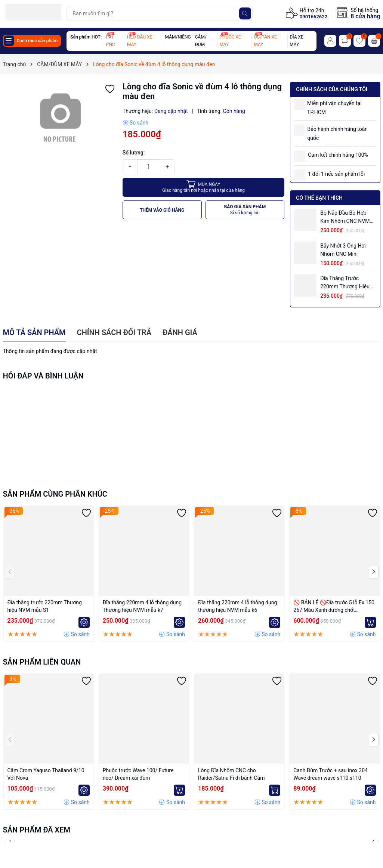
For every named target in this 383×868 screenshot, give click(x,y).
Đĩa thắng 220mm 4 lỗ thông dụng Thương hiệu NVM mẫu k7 (142, 606)
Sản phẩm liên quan (42, 662)
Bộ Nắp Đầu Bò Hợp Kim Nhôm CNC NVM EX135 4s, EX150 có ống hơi (345, 217)
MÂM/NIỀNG (178, 37)
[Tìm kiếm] (245, 13)
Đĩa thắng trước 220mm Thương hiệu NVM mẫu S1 (345, 283)
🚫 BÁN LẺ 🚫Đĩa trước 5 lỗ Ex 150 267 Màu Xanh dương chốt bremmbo (334, 607)
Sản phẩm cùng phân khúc (55, 494)
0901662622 (313, 17)
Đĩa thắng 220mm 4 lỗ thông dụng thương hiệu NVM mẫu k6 (237, 606)
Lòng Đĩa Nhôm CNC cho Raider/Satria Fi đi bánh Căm (231, 774)
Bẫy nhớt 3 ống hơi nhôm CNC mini (343, 250)
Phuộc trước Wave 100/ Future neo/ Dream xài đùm (138, 774)
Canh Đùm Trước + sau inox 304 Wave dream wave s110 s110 (331, 774)
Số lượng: (134, 153)
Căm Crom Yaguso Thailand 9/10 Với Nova (46, 774)
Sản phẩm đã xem (37, 830)
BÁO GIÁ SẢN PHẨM (245, 210)
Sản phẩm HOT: (86, 37)
